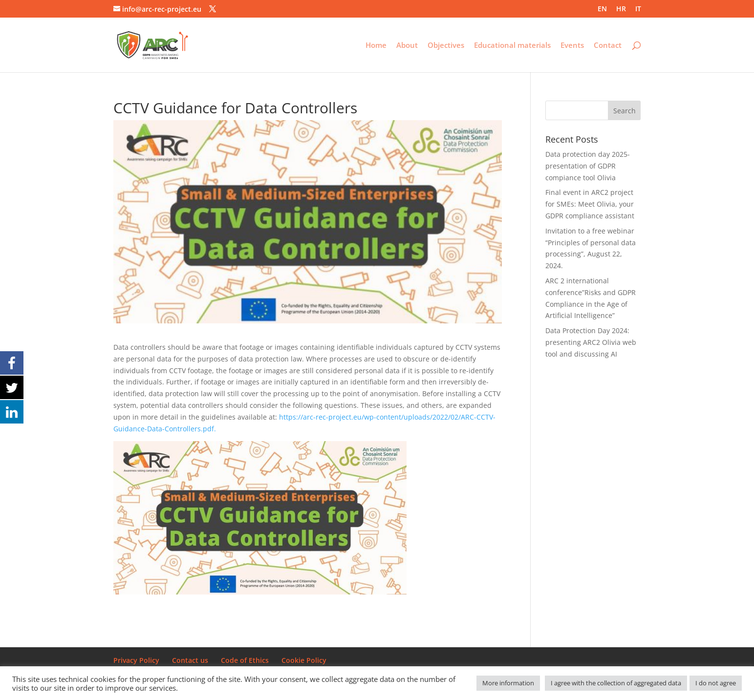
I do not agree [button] (716, 683)
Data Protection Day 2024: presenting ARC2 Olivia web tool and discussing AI (591, 342)
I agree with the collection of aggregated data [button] (616, 683)
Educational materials (512, 46)
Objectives (446, 46)
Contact (608, 46)
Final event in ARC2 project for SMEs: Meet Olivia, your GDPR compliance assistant (590, 204)
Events (572, 46)
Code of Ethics (245, 660)
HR (621, 9)
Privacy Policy (136, 660)
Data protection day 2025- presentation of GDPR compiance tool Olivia (588, 166)
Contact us (190, 660)
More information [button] (508, 683)
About (407, 46)
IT (638, 9)
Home (376, 46)
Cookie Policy (304, 660)
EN (602, 9)
